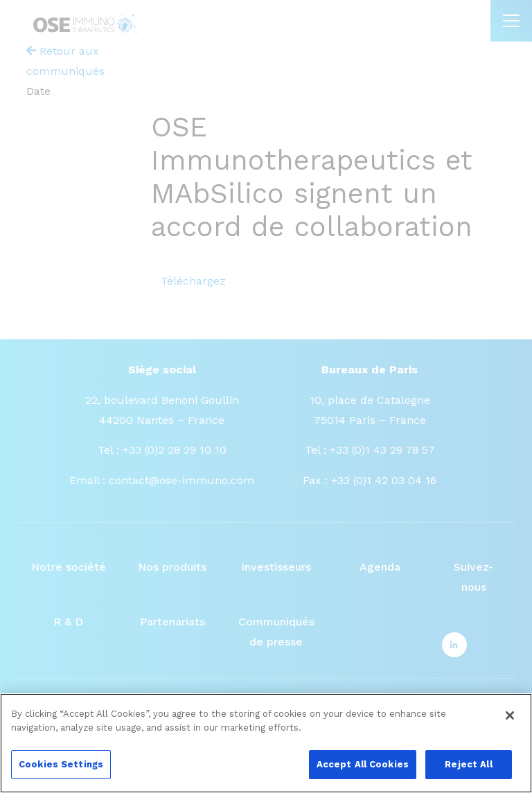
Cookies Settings (61, 773)
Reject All (468, 773)
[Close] (510, 724)
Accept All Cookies (363, 773)
